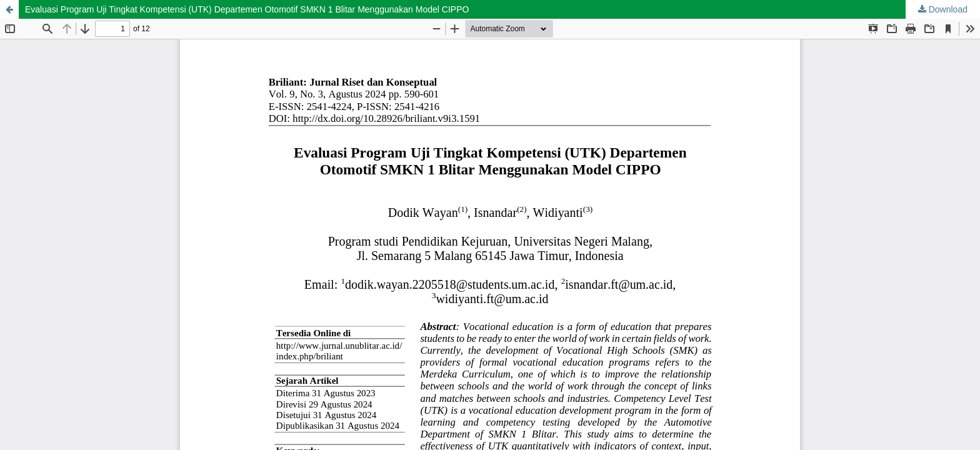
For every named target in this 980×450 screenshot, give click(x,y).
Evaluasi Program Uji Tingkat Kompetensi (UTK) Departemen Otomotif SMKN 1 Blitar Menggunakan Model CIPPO (247, 9)
